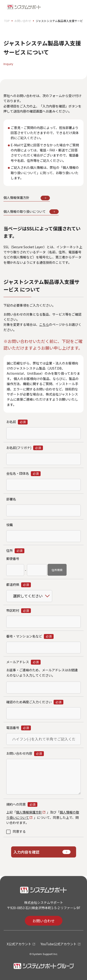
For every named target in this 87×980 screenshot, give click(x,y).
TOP (7, 21)
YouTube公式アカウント (59, 944)
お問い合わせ (23, 21)
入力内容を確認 (26, 852)
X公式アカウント (19, 944)
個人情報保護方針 (29, 812)
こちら (44, 324)
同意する (19, 831)
